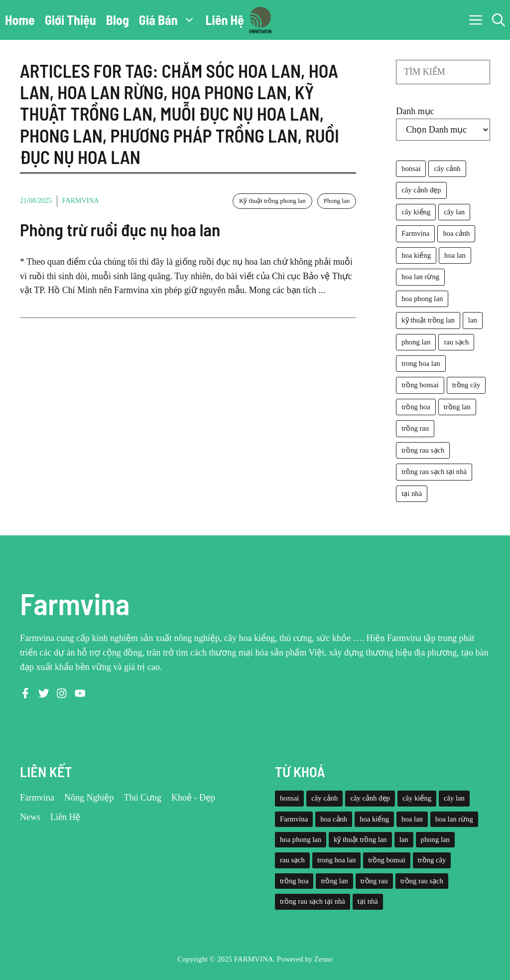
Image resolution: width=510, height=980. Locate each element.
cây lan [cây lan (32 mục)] (454, 212)
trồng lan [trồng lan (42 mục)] (457, 407)
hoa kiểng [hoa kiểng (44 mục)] (416, 255)
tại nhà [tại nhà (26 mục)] (412, 493)
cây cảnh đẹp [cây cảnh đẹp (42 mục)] (421, 190)
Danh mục (415, 111)
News (30, 817)
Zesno (323, 959)
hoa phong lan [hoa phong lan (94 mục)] (422, 299)
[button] (499, 20)
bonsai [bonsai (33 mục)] (411, 168)
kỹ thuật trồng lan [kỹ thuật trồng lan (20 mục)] (428, 320)
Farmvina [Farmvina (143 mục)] (415, 233)
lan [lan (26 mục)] (473, 320)
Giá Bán (170, 20)
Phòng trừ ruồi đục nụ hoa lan (120, 229)
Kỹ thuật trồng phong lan (272, 201)
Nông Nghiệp (89, 798)
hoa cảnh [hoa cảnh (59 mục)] (456, 233)
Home (20, 20)
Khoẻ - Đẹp (193, 798)
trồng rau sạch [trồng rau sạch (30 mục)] (423, 450)
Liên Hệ (225, 20)
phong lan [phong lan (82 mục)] (416, 342)
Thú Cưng (143, 798)
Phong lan (337, 201)
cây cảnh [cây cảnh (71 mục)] (447, 168)
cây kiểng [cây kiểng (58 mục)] (416, 212)
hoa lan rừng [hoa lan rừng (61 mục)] (420, 277)
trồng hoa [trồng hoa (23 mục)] (416, 407)
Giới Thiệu (70, 20)
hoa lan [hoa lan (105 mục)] (455, 255)
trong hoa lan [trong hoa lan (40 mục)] (421, 363)
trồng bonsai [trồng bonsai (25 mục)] (420, 385)
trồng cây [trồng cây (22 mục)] (466, 385)
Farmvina (81, 201)
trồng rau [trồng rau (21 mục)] (415, 428)
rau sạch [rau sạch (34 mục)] (456, 342)
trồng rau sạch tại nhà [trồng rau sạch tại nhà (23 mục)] (434, 472)
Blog (118, 20)
